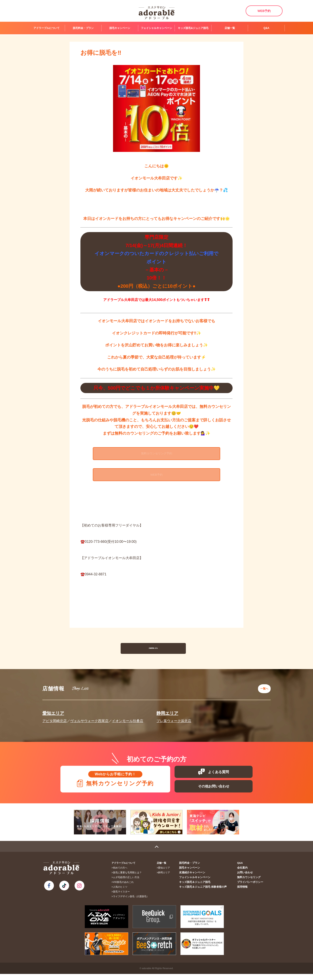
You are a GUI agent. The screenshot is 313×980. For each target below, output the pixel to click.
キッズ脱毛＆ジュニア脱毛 (199, 888)
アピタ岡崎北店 (55, 723)
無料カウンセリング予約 (156, 455)
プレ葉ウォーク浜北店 (174, 723)
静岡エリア (167, 716)
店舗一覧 (230, 28)
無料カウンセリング (250, 883)
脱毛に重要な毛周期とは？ (129, 879)
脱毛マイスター (123, 898)
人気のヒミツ (122, 893)
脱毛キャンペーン (120, 28)
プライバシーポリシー (251, 888)
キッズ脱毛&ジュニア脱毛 (193, 28)
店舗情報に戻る (153, 653)
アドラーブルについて (47, 28)
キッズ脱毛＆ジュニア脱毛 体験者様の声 (207, 893)
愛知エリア (53, 716)
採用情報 (244, 893)
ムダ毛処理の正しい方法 (127, 883)
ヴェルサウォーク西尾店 (89, 723)
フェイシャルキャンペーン (156, 28)
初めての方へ (122, 874)
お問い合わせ (246, 879)
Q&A (266, 28)
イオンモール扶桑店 (128, 723)
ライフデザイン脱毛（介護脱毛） (132, 902)
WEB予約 (264, 11)
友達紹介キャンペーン (197, 879)
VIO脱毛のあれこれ (125, 888)
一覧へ (263, 692)
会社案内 (244, 874)
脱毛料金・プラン (83, 28)
